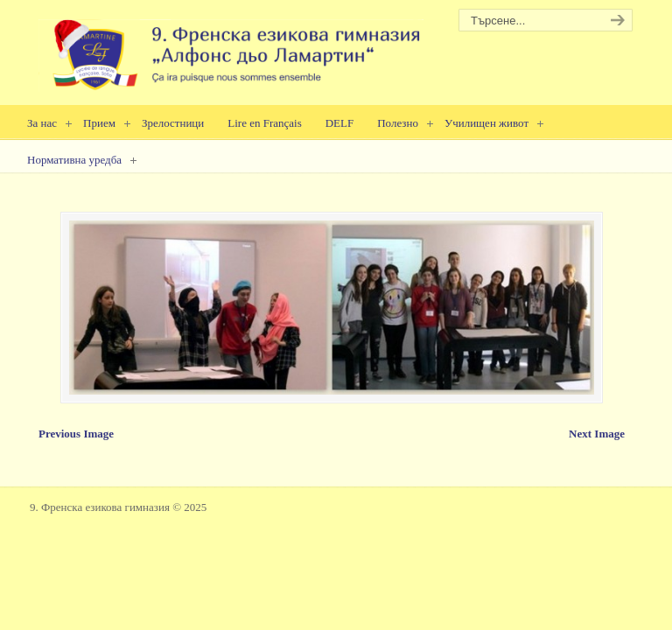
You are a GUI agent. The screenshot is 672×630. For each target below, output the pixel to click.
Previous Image (76, 434)
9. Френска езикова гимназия (231, 49)
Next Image (597, 434)
